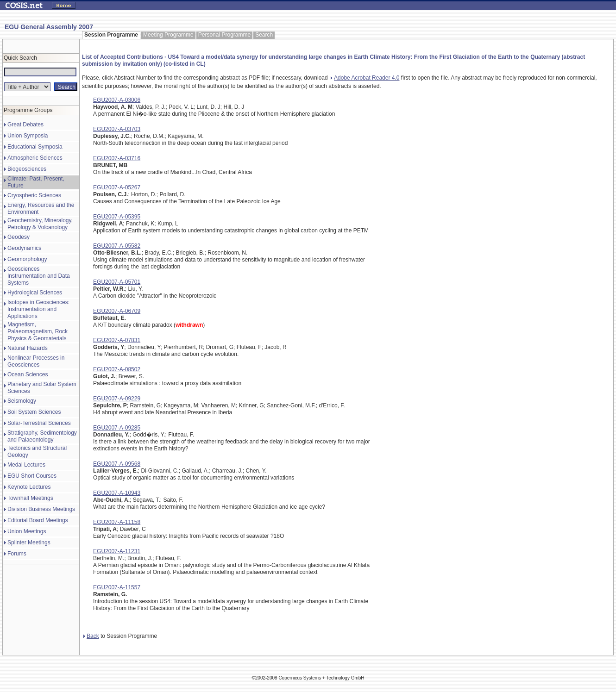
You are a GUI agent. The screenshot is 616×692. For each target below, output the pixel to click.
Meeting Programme (168, 35)
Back (91, 636)
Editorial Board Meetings (38, 520)
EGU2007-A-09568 (117, 464)
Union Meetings (27, 531)
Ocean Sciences (28, 374)
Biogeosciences (27, 169)
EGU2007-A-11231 (117, 551)
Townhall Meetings (30, 498)
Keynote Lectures (29, 487)
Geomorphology (27, 259)
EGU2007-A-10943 (117, 493)
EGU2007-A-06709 (117, 311)
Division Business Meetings (41, 509)
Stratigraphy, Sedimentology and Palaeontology (42, 436)
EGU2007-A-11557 (117, 587)
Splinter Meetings (29, 542)
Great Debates (25, 125)
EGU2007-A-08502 (117, 369)
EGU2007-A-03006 (117, 100)
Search (264, 35)
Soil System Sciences (34, 412)
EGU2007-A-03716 (117, 158)
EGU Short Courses (32, 476)
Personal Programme (224, 35)
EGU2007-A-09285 (117, 428)
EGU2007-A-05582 (117, 246)
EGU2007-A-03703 (117, 129)
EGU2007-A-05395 (117, 217)
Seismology (22, 401)
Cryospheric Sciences (34, 195)
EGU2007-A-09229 (117, 399)
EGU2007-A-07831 (117, 340)
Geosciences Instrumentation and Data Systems (39, 276)
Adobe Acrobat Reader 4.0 (365, 78)
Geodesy (19, 237)
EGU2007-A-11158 (117, 522)
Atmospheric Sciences (35, 158)
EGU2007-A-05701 (117, 282)
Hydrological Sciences (35, 293)
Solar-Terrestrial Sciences (39, 423)
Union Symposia (28, 136)
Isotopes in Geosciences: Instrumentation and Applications (38, 309)
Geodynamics (24, 248)
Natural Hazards (28, 348)
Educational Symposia (35, 147)
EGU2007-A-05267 (117, 187)
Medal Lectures (26, 465)
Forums (17, 554)
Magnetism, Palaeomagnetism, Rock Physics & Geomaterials (38, 331)
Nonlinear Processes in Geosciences (36, 361)
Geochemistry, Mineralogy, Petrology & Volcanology (40, 224)
